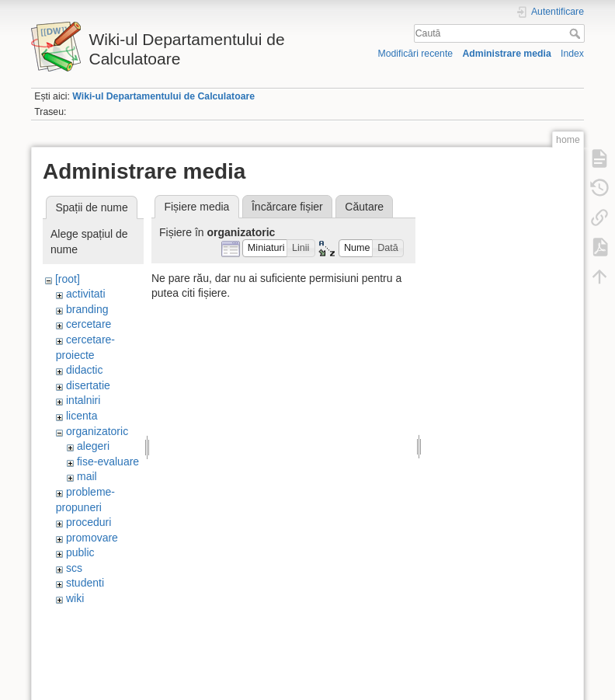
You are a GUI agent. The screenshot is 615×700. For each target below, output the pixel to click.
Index (572, 54)
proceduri (89, 522)
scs (74, 568)
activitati (86, 294)
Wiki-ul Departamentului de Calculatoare (163, 96)
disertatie (88, 385)
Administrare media (506, 54)
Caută (577, 33)
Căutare (364, 207)
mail (87, 476)
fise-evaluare (108, 461)
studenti (85, 583)
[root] (68, 279)
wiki (75, 598)
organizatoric (97, 431)
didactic (84, 370)
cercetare (89, 324)
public (80, 552)
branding (87, 309)
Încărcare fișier (287, 207)
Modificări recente (415, 54)
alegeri (93, 446)
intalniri (83, 400)
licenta (82, 416)
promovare (92, 538)
